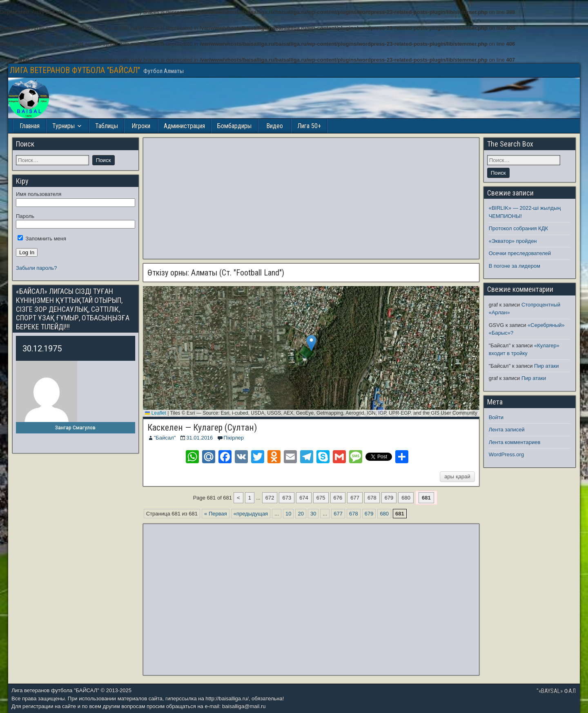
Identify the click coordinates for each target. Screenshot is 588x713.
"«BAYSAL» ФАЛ (556, 691)
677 (355, 498)
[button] (311, 343)
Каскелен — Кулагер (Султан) (202, 428)
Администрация (184, 126)
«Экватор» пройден (513, 241)
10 (288, 514)
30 (313, 514)
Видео (275, 126)
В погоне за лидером (514, 266)
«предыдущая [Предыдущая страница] (251, 514)
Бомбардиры (234, 126)
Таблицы (107, 126)
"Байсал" (165, 438)
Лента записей (507, 430)
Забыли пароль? (36, 268)
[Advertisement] (311, 198)
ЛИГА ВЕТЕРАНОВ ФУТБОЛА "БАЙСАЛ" (75, 70)
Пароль (25, 216)
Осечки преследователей (520, 253)
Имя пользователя (39, 194)
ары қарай (457, 476)
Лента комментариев (515, 442)
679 (389, 498)
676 (338, 498)
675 (321, 498)
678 (372, 498)
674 (304, 498)
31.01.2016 (199, 438)
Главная (30, 126)
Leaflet (155, 413)
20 (301, 514)
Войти (496, 417)
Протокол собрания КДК (518, 228)
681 (426, 498)
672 (270, 498)
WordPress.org (506, 454)
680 (406, 498)
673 (287, 498)
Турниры (63, 126)
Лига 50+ (309, 126)
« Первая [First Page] (216, 514)
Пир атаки (546, 366)
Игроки (141, 126)
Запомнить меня (42, 239)
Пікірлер (234, 438)
